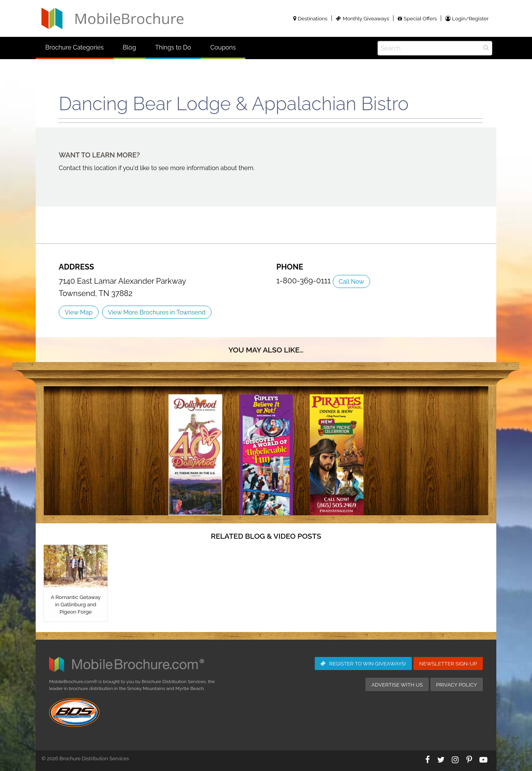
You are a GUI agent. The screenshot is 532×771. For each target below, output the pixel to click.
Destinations (310, 18)
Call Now (351, 282)
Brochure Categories (74, 47)
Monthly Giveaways (363, 18)
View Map (78, 312)
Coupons (223, 47)
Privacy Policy (457, 685)
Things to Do (173, 47)
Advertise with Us (397, 685)
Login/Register (467, 18)
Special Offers (417, 18)
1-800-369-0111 (305, 281)
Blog (129, 47)
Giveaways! (363, 663)
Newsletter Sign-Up (448, 663)
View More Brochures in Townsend (157, 312)
